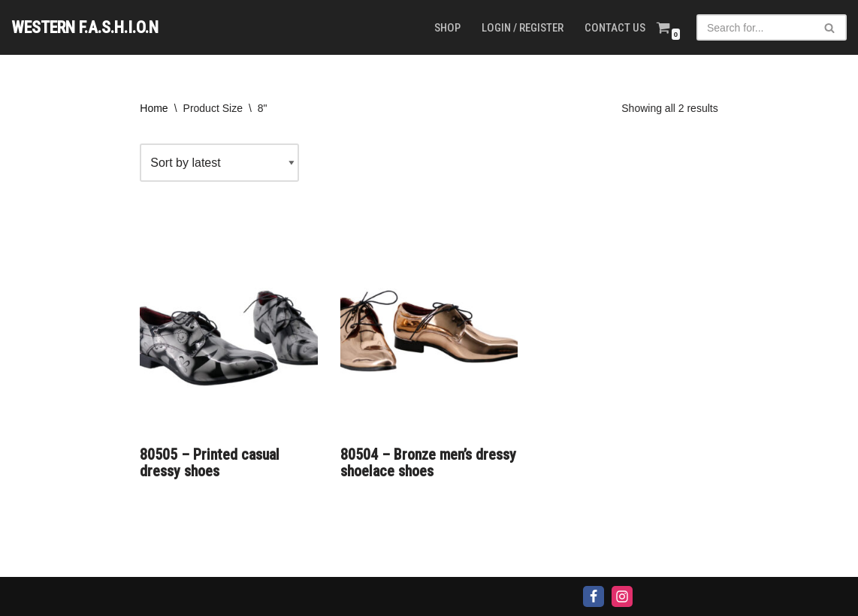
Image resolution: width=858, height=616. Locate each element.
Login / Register (523, 28)
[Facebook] (594, 596)
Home (154, 108)
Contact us (615, 28)
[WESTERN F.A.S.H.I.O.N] (85, 27)
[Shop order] (219, 163)
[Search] (755, 27)
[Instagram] (622, 596)
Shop (447, 28)
